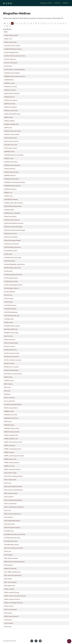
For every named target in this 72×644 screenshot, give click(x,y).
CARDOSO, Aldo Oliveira (11, 162)
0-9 (7, 26)
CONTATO (65, 3)
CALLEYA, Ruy (8, 66)
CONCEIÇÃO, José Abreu (11, 415)
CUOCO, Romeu (8, 613)
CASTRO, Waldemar (9, 292)
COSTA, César (8, 483)
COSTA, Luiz (7, 510)
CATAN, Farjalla (8, 302)
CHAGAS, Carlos (8, 336)
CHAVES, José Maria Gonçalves (13, 360)
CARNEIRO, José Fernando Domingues (15, 182)
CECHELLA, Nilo (8, 322)
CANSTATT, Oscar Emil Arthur (12, 131)
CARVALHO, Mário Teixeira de (12, 247)
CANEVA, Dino (8, 128)
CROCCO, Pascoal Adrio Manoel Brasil (14, 562)
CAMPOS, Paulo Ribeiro (10, 107)
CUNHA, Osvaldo (9, 606)
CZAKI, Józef (8, 627)
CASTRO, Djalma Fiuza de (11, 278)
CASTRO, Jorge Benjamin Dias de (13, 285)
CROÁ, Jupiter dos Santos (11, 558)
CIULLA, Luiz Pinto (9, 398)
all (5, 23)
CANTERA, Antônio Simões (12, 134)
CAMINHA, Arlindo (9, 83)
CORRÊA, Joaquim (9, 452)
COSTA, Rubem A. (9, 517)
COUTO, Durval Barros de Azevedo (13, 548)
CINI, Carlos (7, 391)
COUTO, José (7, 551)
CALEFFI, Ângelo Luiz (10, 59)
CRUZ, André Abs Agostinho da (13, 575)
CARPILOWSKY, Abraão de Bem (13, 206)
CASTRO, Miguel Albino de (11, 288)
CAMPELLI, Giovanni (10, 90)
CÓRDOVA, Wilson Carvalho (12, 432)
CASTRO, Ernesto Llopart (11, 281)
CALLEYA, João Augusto (11, 63)
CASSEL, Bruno (8, 254)
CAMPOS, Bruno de (9, 97)
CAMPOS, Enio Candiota (11, 100)
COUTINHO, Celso (9, 531)
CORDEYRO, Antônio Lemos (12, 428)
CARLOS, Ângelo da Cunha (11, 172)
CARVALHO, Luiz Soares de (11, 244)
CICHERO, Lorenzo (9, 381)
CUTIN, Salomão (9, 623)
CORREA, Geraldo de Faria (11, 435)
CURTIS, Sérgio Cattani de (11, 616)
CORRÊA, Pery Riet (9, 466)
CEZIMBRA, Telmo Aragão (11, 333)
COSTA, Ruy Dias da (9, 524)
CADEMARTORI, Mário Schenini (13, 49)
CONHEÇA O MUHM (46, 3)
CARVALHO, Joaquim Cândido (12, 240)
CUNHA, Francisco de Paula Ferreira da (15, 596)
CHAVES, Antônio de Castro (12, 353)
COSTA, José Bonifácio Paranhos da (14, 507)
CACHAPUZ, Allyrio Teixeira (12, 46)
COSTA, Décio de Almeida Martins (13, 490)
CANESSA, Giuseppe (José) (11, 124)
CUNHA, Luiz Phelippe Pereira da (13, 603)
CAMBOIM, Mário (9, 80)
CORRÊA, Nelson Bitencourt (12, 463)
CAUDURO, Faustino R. (10, 305)
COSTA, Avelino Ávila (10, 480)
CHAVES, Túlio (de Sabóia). (11, 370)
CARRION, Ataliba (9, 210)
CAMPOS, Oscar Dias (10, 104)
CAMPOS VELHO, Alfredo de (12, 93)
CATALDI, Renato (9, 298)
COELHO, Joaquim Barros (11, 408)
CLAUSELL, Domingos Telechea (13, 404)
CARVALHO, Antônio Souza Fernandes (15, 230)
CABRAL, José (8, 39)
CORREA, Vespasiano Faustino (12, 469)
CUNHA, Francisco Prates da (12, 599)
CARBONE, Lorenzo (9, 152)
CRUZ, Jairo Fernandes (10, 582)
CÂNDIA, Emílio (8, 117)
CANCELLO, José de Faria (11, 111)
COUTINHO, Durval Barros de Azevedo (15, 534)
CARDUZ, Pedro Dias (10, 169)
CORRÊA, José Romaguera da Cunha (14, 456)
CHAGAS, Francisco (9, 346)
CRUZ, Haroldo (8, 579)
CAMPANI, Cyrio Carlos (10, 87)
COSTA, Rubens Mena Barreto (12, 521)
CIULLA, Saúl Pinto (9, 401)
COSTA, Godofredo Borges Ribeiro (13, 500)
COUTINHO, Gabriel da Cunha (12, 538)
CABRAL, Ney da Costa (10, 42)
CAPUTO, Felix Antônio (11, 148)
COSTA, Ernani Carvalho (11, 493)
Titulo (6, 32)
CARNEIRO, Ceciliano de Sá (11, 179)
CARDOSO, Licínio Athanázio (12, 165)
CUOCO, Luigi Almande (10, 610)
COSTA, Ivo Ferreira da (10, 504)
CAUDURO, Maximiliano (11, 312)
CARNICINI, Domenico (10, 189)
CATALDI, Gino (8, 295)
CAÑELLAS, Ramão (9, 121)
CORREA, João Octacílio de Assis (13, 442)
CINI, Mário (7, 394)
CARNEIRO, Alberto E (10, 175)
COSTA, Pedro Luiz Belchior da (12, 514)
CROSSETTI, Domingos (10, 568)
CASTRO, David (8, 271)
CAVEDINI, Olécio (9, 319)
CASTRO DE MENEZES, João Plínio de (14, 264)
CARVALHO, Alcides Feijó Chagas (13, 227)
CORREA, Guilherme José (11, 439)
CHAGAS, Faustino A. (10, 340)
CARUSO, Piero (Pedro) (10, 216)
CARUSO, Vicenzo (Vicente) (12, 220)
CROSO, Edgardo (8, 565)
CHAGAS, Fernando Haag (11, 343)
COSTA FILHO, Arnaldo (10, 473)
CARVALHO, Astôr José (10, 234)
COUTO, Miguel (8, 555)
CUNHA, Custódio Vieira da (12, 592)
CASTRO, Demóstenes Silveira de (13, 275)
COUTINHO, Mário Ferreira (11, 545)
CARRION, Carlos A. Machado (12, 213)
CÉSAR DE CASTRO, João (11, 329)
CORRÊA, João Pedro (10, 445)
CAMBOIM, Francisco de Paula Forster (15, 76)
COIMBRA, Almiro (9, 411)
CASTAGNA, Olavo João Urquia (13, 257)
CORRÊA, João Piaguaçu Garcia (13, 449)
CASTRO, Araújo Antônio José (12, 268)
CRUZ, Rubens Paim (9, 586)
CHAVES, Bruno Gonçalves (11, 357)
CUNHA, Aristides (9, 589)
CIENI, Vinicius (8, 384)
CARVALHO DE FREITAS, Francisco (14, 223)
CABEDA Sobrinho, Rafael (11, 35)
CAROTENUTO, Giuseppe (11, 199)
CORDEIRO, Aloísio (9, 425)
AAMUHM (57, 3)
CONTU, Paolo (8, 422)
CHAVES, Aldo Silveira (10, 350)
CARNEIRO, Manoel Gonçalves (12, 186)
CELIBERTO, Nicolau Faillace (12, 326)
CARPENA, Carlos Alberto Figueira (14, 203)
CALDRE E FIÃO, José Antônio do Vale (14, 56)
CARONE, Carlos (8, 196)
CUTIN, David (8, 620)
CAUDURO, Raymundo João (12, 316)
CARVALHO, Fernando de (11, 237)
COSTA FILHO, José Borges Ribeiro (13, 476)
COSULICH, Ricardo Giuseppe (12, 527)
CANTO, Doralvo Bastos (10, 138)
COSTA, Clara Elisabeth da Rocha (13, 486)
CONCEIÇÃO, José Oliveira (11, 418)
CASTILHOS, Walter (10, 261)
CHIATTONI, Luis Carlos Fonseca (13, 374)
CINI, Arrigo (7, 387)
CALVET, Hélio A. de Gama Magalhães (14, 70)
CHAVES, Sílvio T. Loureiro (11, 367)
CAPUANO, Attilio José (10, 145)
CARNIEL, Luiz (8, 193)
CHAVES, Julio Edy (9, 363)
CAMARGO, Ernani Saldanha (12, 73)
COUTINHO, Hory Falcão (11, 541)
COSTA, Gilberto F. (9, 497)
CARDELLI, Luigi (9, 158)
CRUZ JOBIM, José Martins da (12, 572)
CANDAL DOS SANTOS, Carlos (12, 114)
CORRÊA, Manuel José (10, 459)
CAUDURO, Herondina (10, 309)
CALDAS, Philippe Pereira (11, 52)
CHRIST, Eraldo (8, 377)
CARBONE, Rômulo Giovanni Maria (14, 155)
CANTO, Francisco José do (11, 141)
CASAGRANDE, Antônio (11, 251)
